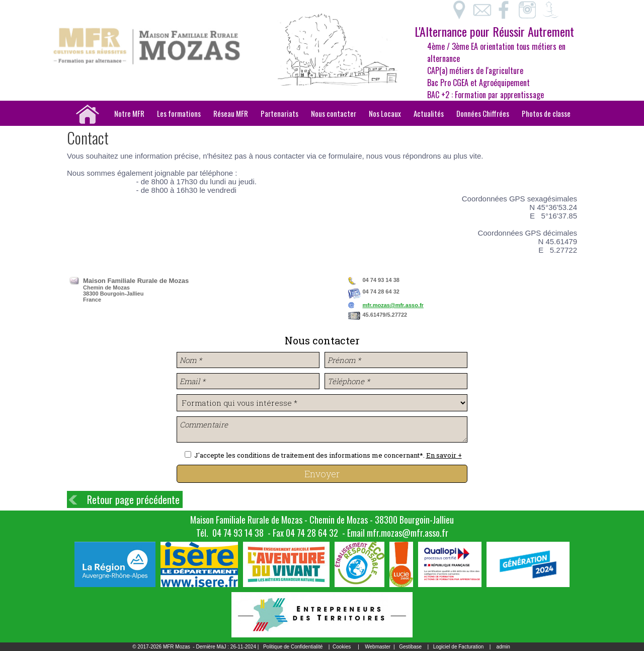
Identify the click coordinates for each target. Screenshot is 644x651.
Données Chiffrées (483, 113)
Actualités (429, 113)
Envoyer (322, 474)
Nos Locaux (385, 113)
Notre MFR (129, 113)
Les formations (179, 113)
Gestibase (410, 647)
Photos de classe (546, 113)
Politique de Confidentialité (293, 647)
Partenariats (279, 113)
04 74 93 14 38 (238, 533)
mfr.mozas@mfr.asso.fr (393, 305)
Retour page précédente (133, 499)
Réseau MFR (231, 113)
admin (503, 647)
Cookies (342, 647)
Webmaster (378, 647)
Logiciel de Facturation (459, 647)
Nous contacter (334, 113)
